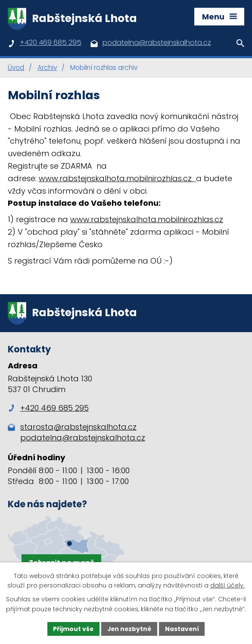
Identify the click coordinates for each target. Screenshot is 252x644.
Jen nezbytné (129, 628)
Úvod (16, 69)
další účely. (227, 585)
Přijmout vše (73, 628)
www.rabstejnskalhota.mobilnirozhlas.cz (117, 179)
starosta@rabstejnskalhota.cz (78, 429)
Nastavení (183, 628)
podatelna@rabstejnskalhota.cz (83, 440)
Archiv (47, 69)
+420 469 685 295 (48, 410)
